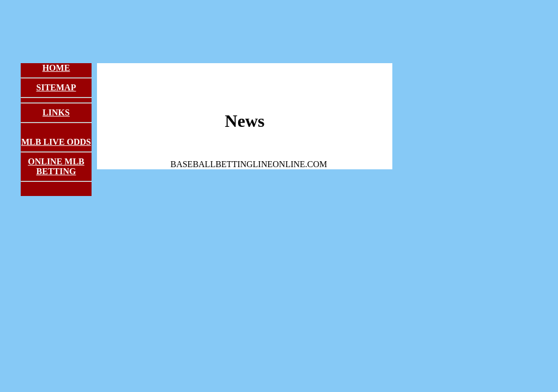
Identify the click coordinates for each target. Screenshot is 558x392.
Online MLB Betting (56, 166)
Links (56, 112)
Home (56, 68)
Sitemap (56, 87)
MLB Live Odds (56, 142)
